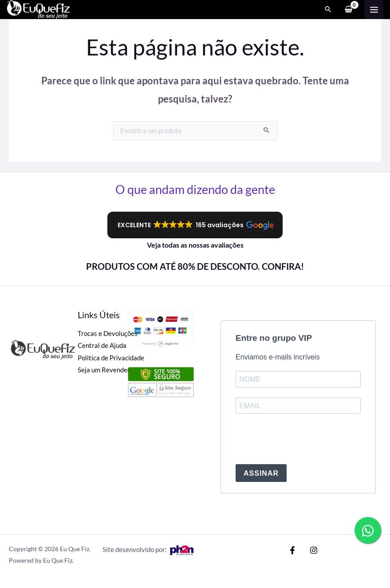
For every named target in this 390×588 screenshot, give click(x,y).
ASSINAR (261, 473)
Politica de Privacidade (111, 358)
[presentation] (303, 440)
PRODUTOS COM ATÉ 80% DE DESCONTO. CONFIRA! (195, 266)
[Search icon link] (328, 12)
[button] (195, 225)
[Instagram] (306, 550)
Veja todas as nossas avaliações (195, 245)
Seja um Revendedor (107, 370)
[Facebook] (292, 550)
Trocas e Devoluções (108, 333)
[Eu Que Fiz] (44, 12)
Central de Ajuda (102, 345)
